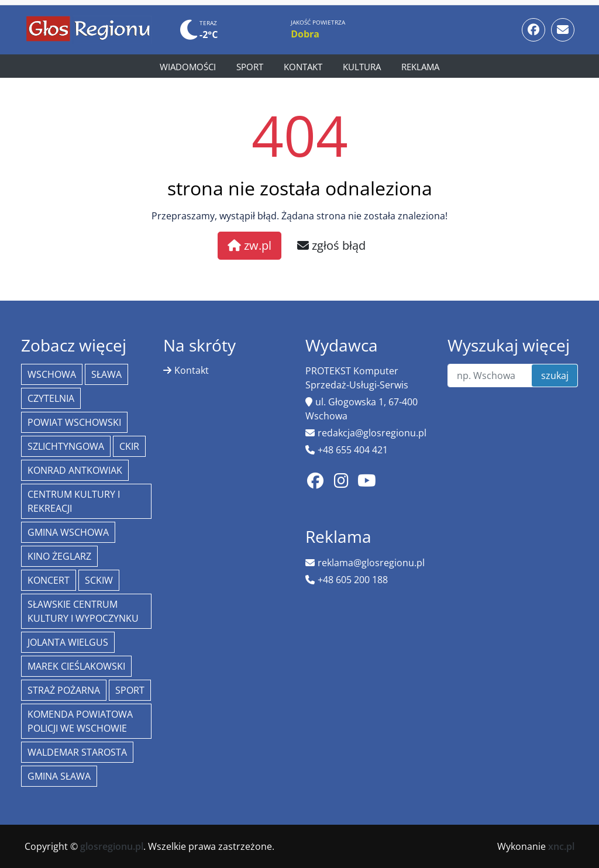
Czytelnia (51, 398)
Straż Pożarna (64, 690)
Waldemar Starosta (77, 752)
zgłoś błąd (331, 245)
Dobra (305, 34)
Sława (106, 374)
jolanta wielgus (68, 642)
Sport (250, 67)
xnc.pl (561, 846)
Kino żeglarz (59, 556)
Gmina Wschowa (68, 532)
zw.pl (249, 245)
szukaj (555, 376)
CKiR (129, 446)
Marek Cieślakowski (76, 666)
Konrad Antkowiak (75, 470)
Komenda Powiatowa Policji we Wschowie (80, 721)
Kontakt (303, 67)
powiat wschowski (74, 422)
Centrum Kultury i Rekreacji (74, 501)
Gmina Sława (59, 776)
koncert (49, 580)
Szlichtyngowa (66, 446)
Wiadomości (188, 67)
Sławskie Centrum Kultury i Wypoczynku (83, 611)
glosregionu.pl (112, 846)
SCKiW (99, 580)
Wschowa (52, 374)
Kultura (362, 67)
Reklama (420, 67)
